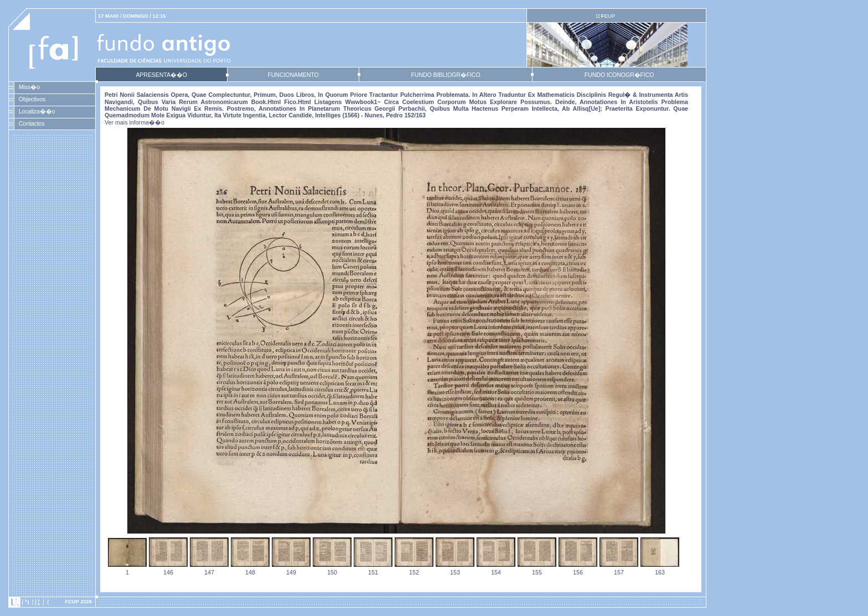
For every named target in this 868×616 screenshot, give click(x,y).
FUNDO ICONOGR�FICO (619, 75)
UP (608, 16)
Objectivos (32, 99)
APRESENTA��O (161, 75)
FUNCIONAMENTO (293, 75)
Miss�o (29, 87)
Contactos (32, 123)
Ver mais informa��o (135, 122)
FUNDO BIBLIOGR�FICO (445, 75)
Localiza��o (37, 111)
